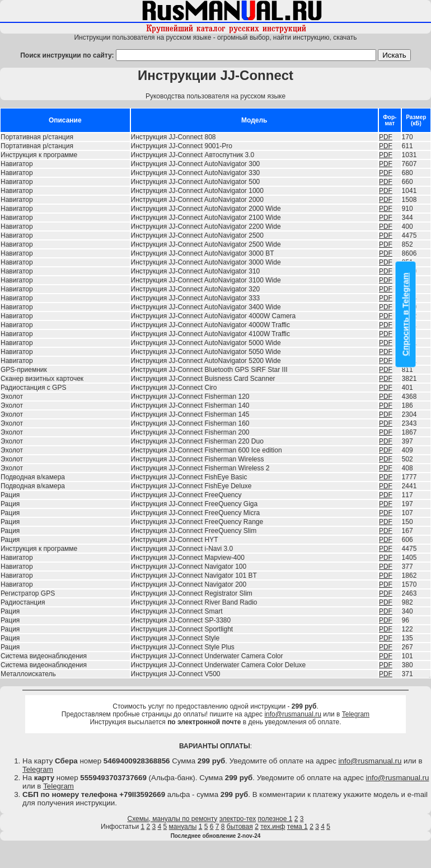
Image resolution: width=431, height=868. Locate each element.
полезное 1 (275, 819)
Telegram (356, 714)
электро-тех (238, 819)
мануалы (183, 827)
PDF (386, 137)
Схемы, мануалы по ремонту (173, 819)
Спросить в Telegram (406, 315)
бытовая (240, 827)
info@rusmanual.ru (293, 714)
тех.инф (273, 827)
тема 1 (298, 827)
